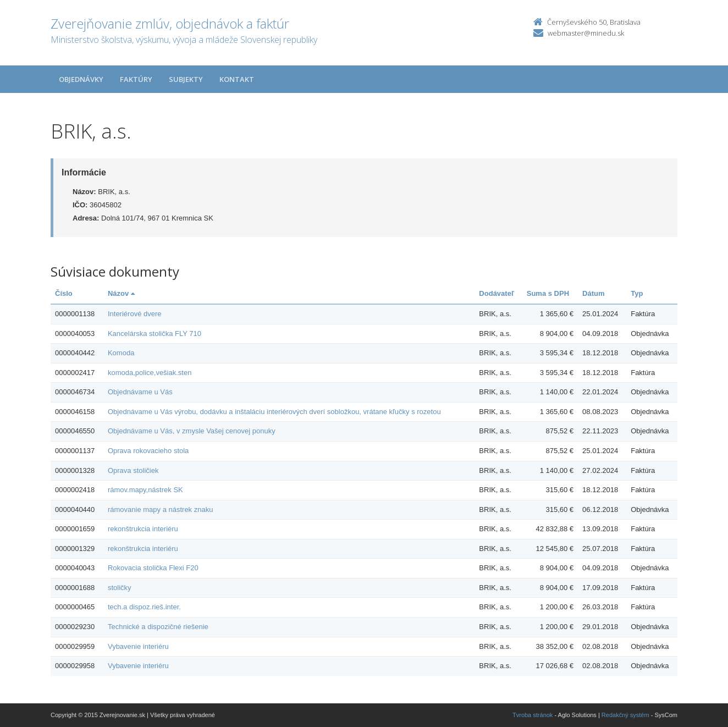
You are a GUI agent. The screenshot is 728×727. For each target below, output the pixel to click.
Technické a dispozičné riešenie (158, 627)
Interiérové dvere (135, 314)
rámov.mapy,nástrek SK (145, 490)
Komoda (121, 353)
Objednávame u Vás (140, 392)
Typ (637, 293)
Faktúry (136, 79)
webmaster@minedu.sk (586, 33)
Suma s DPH (548, 293)
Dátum (593, 293)
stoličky (120, 588)
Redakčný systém (625, 715)
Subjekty (186, 79)
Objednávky (81, 79)
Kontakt (237, 79)
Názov (121, 293)
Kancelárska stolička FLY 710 (155, 334)
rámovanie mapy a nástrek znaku (160, 510)
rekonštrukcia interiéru (143, 529)
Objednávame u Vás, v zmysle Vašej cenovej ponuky (192, 431)
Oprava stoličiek (133, 470)
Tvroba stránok (533, 715)
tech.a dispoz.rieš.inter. (144, 607)
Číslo (64, 293)
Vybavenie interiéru (138, 646)
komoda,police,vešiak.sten (150, 373)
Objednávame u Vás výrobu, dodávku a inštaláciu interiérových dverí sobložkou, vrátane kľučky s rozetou (274, 412)
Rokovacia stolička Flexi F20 (153, 568)
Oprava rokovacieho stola (148, 451)
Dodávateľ (497, 293)
